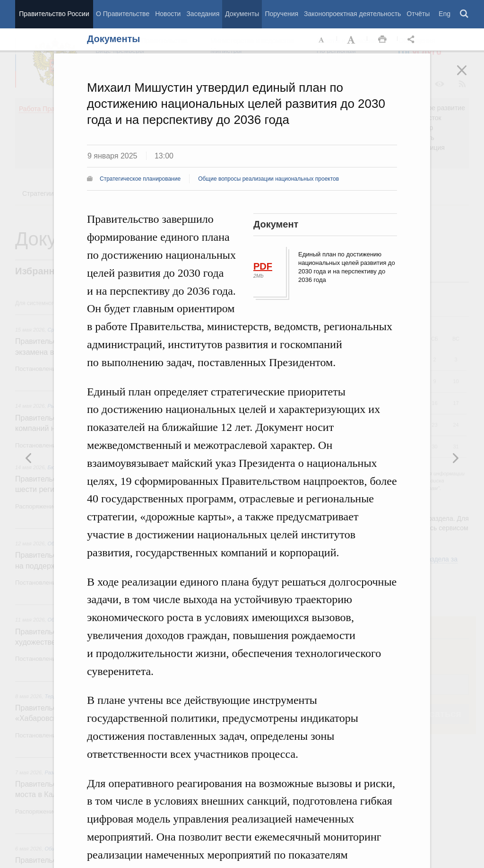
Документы (242, 14)
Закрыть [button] (468, 77)
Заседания (203, 14)
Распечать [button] (382, 40)
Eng (445, 14)
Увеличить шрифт (352, 40)
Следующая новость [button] (29, 458)
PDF (263, 266)
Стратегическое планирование (140, 179)
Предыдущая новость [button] (455, 458)
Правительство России (54, 14)
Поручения (281, 14)
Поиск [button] (465, 14)
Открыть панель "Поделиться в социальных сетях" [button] (413, 40)
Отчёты (418, 14)
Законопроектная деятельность (352, 14)
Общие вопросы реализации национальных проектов (268, 179)
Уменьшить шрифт (322, 40)
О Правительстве (123, 14)
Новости (168, 14)
